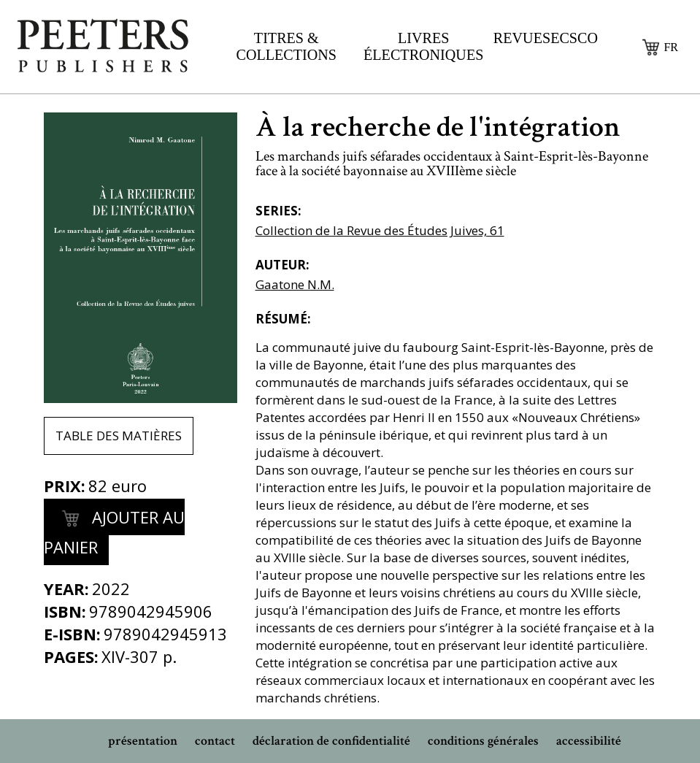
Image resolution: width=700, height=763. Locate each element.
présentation (143, 741)
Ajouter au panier (114, 530)
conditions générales (483, 741)
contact (215, 741)
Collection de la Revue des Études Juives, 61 (380, 230)
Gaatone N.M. (295, 284)
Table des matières (119, 436)
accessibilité (589, 741)
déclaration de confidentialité (331, 741)
